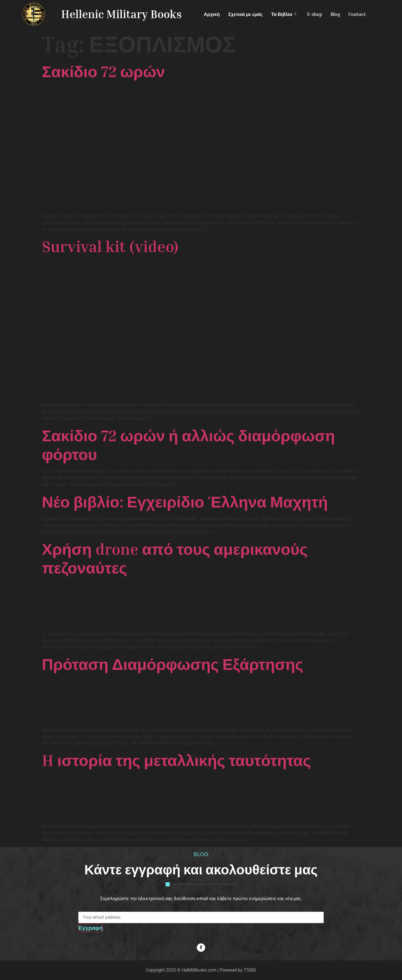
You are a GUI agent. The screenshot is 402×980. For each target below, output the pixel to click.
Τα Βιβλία (284, 14)
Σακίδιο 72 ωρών (103, 71)
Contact (357, 14)
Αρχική (212, 14)
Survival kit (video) (110, 246)
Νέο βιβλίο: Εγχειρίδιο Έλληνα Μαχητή (185, 501)
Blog (335, 14)
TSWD (250, 970)
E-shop (315, 14)
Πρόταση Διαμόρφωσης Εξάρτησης (173, 664)
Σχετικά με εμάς (245, 14)
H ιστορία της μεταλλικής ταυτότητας (176, 760)
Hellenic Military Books (121, 14)
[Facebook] (201, 948)
